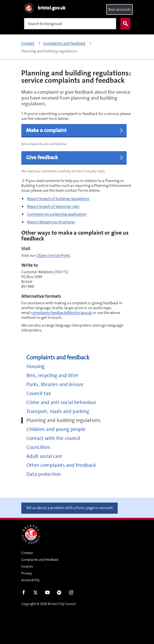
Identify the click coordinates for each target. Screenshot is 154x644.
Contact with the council (53, 438)
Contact (27, 553)
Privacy (27, 573)
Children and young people (56, 429)
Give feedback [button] (75, 157)
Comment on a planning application (57, 214)
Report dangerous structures (51, 222)
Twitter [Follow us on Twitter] (35, 594)
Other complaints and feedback (61, 465)
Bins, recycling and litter (53, 376)
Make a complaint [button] (75, 130)
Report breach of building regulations (58, 199)
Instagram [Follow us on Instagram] (71, 594)
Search (124, 24)
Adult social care (44, 456)
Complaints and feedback (58, 358)
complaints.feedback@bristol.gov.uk (62, 313)
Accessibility (31, 580)
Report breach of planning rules (53, 206)
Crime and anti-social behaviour (61, 402)
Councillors (38, 447)
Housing (35, 367)
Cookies (27, 566)
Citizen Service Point (53, 255)
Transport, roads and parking (58, 411)
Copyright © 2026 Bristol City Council (49, 604)
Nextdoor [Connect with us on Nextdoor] (59, 594)
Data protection (44, 474)
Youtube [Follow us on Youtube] (47, 594)
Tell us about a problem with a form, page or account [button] (69, 508)
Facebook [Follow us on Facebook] (24, 594)
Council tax (39, 393)
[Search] (70, 24)
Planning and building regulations (63, 420)
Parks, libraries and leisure (55, 384)
